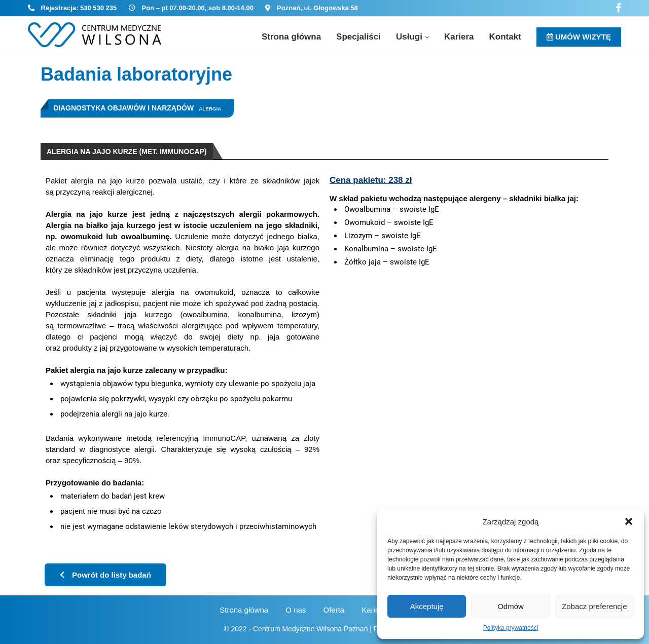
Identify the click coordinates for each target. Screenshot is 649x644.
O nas (296, 610)
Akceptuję (427, 606)
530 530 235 (98, 8)
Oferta (334, 610)
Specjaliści (358, 37)
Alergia (210, 109)
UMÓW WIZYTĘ (579, 37)
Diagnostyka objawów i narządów (123, 108)
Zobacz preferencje (594, 606)
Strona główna (291, 37)
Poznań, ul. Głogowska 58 (317, 8)
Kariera (459, 37)
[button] (629, 521)
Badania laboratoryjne (136, 74)
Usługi (409, 37)
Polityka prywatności (511, 628)
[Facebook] (618, 8)
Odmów (511, 606)
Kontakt (505, 37)
